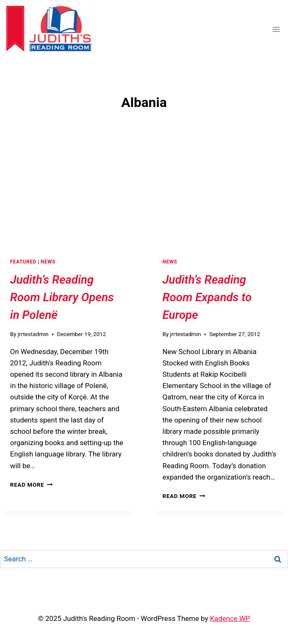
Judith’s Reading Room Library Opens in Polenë (62, 297)
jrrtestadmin (33, 334)
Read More (31, 485)
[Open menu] (276, 29)
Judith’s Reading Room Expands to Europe (207, 297)
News (48, 262)
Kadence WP (230, 618)
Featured (23, 262)
